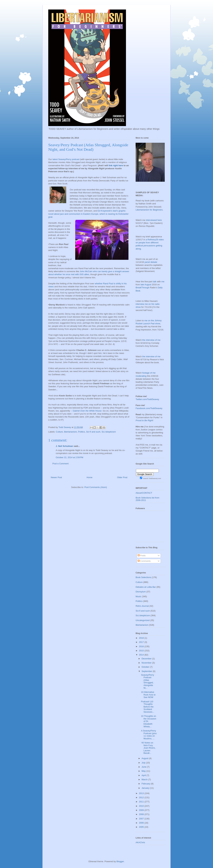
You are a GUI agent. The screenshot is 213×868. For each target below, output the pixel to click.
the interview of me (151, 340)
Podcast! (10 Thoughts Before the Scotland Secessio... (148, 707)
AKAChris (140, 842)
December (147, 659)
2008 (142, 814)
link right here (116, 165)
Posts (142, 555)
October (146, 667)
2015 (142, 651)
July (144, 763)
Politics (81, 432)
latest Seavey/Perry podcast (66, 159)
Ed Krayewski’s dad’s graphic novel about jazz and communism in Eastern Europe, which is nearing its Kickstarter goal (88, 214)
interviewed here (154, 220)
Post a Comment (60, 464)
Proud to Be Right (144, 420)
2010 (142, 806)
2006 (142, 823)
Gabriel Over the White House (87, 411)
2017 (142, 642)
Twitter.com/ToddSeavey (147, 399)
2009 (142, 810)
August (145, 758)
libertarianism (70, 432)
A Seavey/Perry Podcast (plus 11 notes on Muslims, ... (149, 735)
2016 (142, 646)
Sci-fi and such (93, 432)
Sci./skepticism (109, 432)
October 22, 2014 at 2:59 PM (69, 457)
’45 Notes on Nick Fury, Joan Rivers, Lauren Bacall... (148, 748)
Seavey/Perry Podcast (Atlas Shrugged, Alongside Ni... (147, 681)
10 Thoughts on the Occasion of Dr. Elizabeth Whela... (149, 721)
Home (90, 477)
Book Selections (143, 577)
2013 (142, 793)
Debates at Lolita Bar (146, 587)
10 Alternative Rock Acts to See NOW (148, 695)
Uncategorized (143, 620)
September (147, 671)
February (146, 784)
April (144, 775)
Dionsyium (141, 592)
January (146, 788)
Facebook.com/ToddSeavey (149, 408)
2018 (142, 638)
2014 (142, 655)
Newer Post (56, 477)
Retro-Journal (142, 606)
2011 (142, 802)
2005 (142, 827)
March (145, 779)
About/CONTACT (144, 493)
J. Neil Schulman (64, 446)
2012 (142, 797)
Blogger (120, 861)
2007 (142, 819)
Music (138, 596)
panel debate (151, 262)
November (147, 663)
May (144, 771)
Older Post (122, 477)
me (163, 282)
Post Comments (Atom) (96, 487)
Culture (59, 432)
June (144, 767)
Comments (144, 561)
